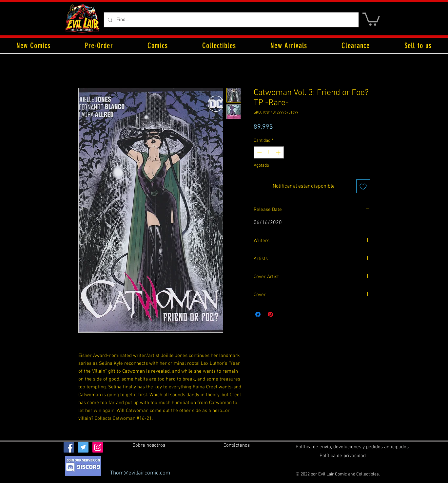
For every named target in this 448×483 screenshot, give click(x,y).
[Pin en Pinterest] (270, 314)
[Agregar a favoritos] (363, 186)
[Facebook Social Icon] (69, 447)
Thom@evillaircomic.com (140, 473)
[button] (371, 19)
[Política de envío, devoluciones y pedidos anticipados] (352, 447)
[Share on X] (283, 314)
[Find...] (231, 20)
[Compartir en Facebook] (258, 314)
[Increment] (279, 152)
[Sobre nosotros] (149, 445)
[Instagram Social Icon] (98, 447)
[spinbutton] (269, 152)
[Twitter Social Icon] (83, 447)
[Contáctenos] (237, 445)
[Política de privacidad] (343, 456)
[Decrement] (259, 152)
